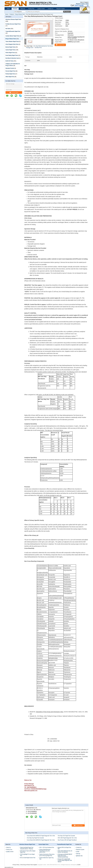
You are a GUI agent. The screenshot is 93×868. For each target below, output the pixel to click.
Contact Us (51, 9)
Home (8, 9)
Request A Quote (80, 4)
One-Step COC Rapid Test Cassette (66, 836)
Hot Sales (8, 29)
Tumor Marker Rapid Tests (12, 41)
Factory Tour (31, 9)
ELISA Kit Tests (9, 61)
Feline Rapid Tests (10, 53)
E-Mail (78, 852)
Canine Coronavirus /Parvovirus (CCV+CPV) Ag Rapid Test (47, 855)
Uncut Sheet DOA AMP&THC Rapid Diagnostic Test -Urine (41, 840)
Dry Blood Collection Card (12, 58)
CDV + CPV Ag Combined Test (47, 847)
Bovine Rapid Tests (10, 47)
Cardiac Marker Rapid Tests (13, 36)
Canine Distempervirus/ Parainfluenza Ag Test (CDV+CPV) (45, 851)
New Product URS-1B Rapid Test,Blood (67, 840)
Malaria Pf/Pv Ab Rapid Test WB (64, 848)
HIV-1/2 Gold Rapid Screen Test (28, 858)
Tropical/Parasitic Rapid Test (13, 31)
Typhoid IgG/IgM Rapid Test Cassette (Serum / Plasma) (27, 848)
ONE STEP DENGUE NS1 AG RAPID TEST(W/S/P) (65, 852)
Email (87, 4)
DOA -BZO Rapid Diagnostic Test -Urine (67, 838)
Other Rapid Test (10, 77)
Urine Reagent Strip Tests (12, 44)
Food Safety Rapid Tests (12, 55)
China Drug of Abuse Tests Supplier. (29, 865)
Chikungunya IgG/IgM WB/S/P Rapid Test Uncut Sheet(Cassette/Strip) (65, 856)
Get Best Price (38, 48)
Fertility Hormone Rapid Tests (13, 24)
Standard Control (10, 68)
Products (15, 9)
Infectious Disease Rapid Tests (13, 19)
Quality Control (41, 9)
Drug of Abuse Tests (20, 14)
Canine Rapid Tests (10, 50)
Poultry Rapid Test (10, 74)
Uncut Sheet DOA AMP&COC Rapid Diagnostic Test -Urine (41, 836)
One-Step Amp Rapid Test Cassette (35, 838)
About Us (23, 9)
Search (68, 12)
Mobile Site (79, 856)
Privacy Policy (16, 865)
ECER (79, 865)
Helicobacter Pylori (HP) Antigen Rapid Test (28, 852)
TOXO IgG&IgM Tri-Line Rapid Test (27, 855)
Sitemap (78, 854)
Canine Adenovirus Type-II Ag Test (46, 858)
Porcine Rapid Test (10, 71)
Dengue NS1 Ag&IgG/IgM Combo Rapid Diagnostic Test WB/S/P (65, 860)
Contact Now (14, 92)
